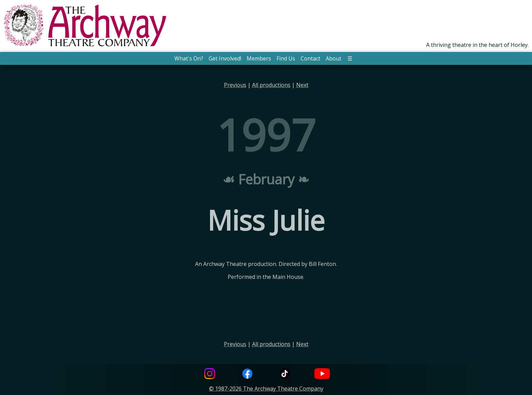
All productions (271, 85)
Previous (235, 85)
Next (302, 85)
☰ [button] (350, 58)
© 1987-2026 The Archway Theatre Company (266, 389)
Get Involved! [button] (225, 58)
